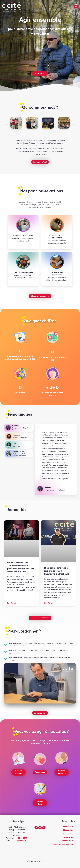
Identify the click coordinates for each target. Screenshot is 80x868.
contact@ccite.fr (19, 841)
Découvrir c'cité (40, 162)
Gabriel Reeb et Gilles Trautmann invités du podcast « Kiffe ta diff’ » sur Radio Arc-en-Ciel (21, 567)
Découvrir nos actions (40, 296)
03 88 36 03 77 (21, 838)
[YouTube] (40, 828)
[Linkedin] (44, 828)
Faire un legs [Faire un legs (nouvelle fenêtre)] (40, 803)
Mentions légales (66, 834)
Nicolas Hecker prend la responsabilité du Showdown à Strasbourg (57, 571)
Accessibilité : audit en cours (63, 846)
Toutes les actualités (41, 618)
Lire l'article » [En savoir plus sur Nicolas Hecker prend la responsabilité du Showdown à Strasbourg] (50, 603)
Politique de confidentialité (67, 839)
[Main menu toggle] (76, 7)
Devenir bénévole (62, 772)
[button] (7, 124)
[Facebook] (36, 828)
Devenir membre (18, 772)
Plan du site (68, 826)
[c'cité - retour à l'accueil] (12, 7)
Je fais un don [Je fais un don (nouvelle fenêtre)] (40, 73)
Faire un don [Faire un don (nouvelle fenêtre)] (40, 772)
